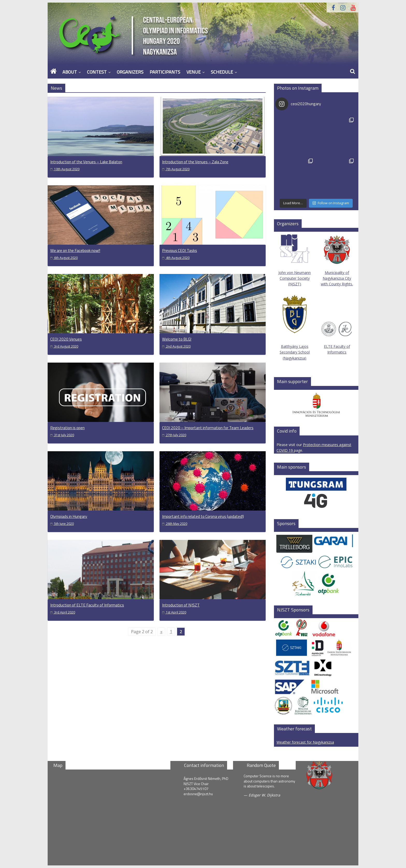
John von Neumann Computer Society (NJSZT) (295, 260)
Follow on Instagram (331, 203)
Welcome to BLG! (177, 339)
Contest (97, 72)
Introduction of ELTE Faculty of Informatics (87, 605)
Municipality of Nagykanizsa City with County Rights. (337, 278)
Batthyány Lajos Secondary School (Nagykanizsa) (295, 352)
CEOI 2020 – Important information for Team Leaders (208, 428)
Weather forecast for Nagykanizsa (305, 742)
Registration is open (67, 428)
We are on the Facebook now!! (75, 250)
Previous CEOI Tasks (180, 250)
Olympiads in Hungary (69, 516)
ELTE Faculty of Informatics (337, 338)
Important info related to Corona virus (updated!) (203, 516)
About (70, 72)
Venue (194, 72)
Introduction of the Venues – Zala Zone (195, 162)
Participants (165, 72)
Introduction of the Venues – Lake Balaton (86, 162)
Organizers (130, 72)
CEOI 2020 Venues (66, 339)
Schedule (222, 72)
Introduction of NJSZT (181, 605)
